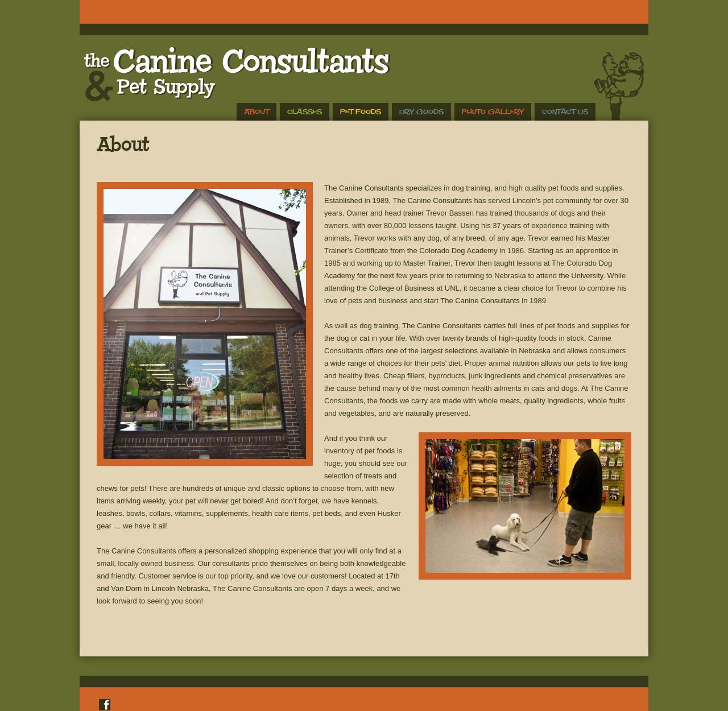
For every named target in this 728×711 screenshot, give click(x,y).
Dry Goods (421, 112)
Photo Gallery (493, 112)
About (257, 112)
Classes (305, 112)
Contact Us (565, 112)
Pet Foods (361, 112)
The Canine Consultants (235, 74)
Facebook (105, 705)
